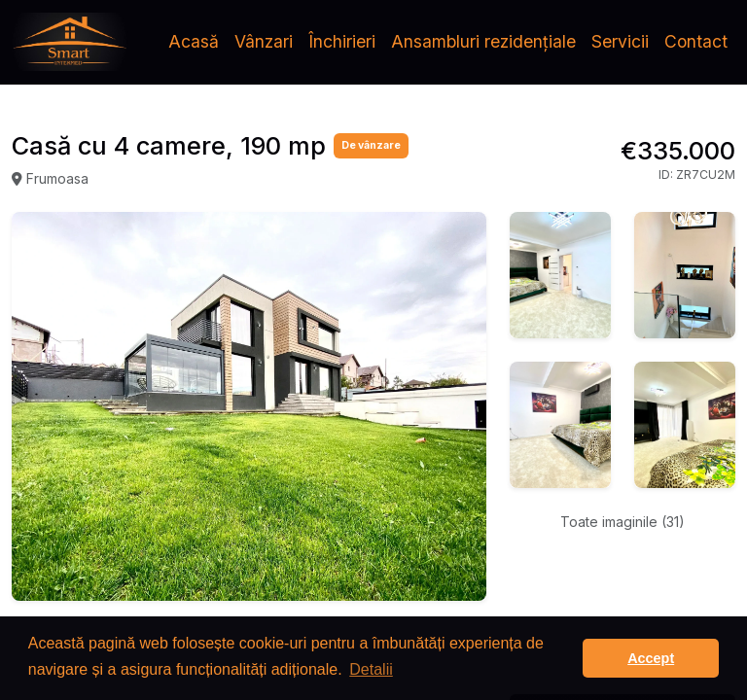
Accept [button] (651, 658)
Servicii (620, 41)
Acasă (194, 41)
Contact (696, 41)
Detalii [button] (371, 669)
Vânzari (264, 41)
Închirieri (342, 41)
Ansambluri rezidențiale (483, 41)
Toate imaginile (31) (622, 522)
